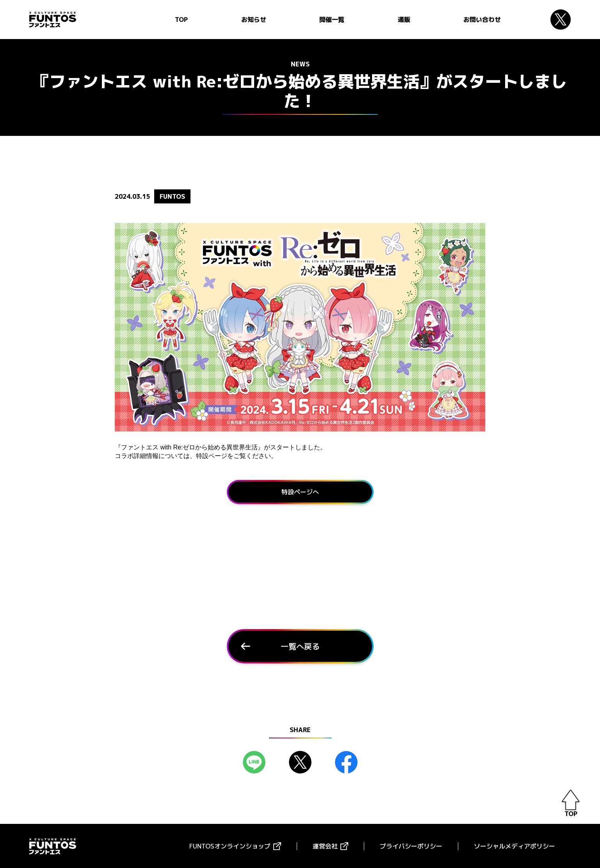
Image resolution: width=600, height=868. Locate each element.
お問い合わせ (482, 20)
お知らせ (254, 20)
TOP (181, 20)
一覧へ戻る (300, 645)
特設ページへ (300, 491)
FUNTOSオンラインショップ (230, 845)
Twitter (561, 20)
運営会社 (325, 845)
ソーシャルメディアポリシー (515, 845)
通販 (404, 20)
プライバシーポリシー (411, 845)
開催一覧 (332, 20)
